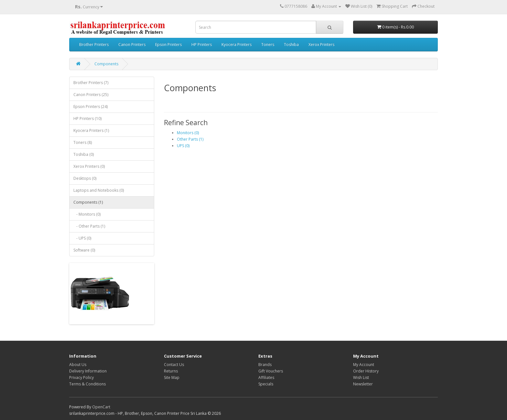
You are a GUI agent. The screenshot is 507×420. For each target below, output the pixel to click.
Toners (268, 44)
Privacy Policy (81, 377)
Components (106, 64)
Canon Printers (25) (91, 95)
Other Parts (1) (190, 139)
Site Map (172, 377)
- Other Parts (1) (89, 226)
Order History (366, 371)
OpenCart (101, 407)
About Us (78, 365)
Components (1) (88, 202)
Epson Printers (168, 44)
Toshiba (291, 44)
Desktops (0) (85, 178)
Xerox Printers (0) (89, 166)
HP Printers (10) (87, 118)
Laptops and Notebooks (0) (99, 190)
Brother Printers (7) (91, 83)
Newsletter (363, 384)
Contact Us (174, 365)
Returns (171, 371)
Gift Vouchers (271, 371)
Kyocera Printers (237, 44)
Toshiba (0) (84, 154)
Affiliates (266, 377)
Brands (265, 365)
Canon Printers (132, 44)
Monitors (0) (188, 133)
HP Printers (202, 44)
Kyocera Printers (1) (91, 130)
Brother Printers (94, 44)
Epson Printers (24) (91, 107)
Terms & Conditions (87, 384)
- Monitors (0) (87, 214)
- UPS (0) (82, 238)
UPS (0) (183, 146)
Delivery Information (88, 371)
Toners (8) (83, 142)
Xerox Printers (321, 44)
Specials (266, 384)
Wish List (361, 377)
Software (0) (84, 250)
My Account (364, 365)
